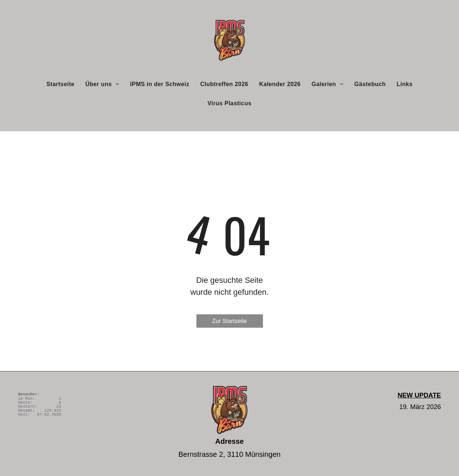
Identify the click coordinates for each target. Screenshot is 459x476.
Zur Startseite (229, 321)
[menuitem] (60, 84)
